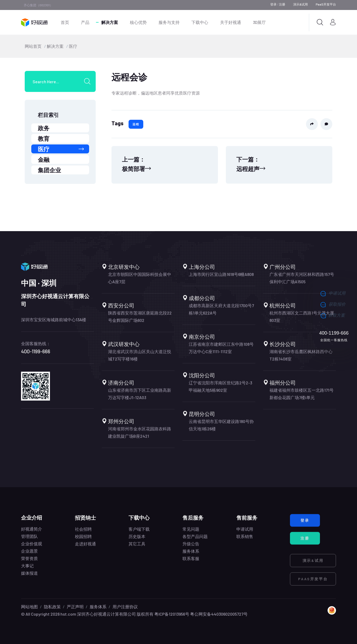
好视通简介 (32, 534)
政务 (44, 128)
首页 (65, 22)
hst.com (68, 614)
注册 (282, 4)
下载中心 (200, 22)
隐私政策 (52, 607)
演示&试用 (300, 4)
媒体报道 (29, 578)
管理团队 (29, 541)
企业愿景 (29, 556)
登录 (273, 4)
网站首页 (33, 46)
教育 (44, 138)
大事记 (27, 570)
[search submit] (89, 81)
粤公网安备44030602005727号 (219, 614)
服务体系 (98, 607)
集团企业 (49, 170)
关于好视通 (231, 22)
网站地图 (29, 607)
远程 (136, 124)
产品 (85, 22)
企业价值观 (32, 548)
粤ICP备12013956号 (172, 614)
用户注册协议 (125, 607)
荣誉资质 (29, 563)
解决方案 (110, 22)
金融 (44, 159)
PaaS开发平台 (326, 4)
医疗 (73, 46)
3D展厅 (259, 22)
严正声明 (75, 607)
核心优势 (138, 22)
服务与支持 (169, 22)
